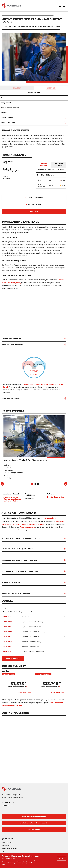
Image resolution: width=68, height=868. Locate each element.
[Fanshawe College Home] (34, 789)
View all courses (13, 659)
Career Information (11, 338)
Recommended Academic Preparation (19, 560)
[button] (60, 6)
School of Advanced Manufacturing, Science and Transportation (12, 499)
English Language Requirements (17, 549)
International (6, 846)
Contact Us (6, 803)
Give (3, 852)
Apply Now (34, 211)
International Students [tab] (59, 165)
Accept (62, 858)
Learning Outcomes (11, 398)
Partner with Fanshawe (9, 849)
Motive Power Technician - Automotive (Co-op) (35, 26)
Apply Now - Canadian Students (34, 817)
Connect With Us (35, 205)
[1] (26, 687)
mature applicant (50, 518)
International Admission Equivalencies (21, 539)
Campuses (6, 806)
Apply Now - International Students (34, 823)
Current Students (7, 843)
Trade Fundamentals (27, 527)
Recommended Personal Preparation (20, 571)
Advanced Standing (11, 582)
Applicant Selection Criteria (16, 593)
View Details (23, 692)
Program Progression (12, 345)
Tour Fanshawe (34, 829)
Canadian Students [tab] (43, 165)
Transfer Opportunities (56, 497)
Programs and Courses (9, 26)
